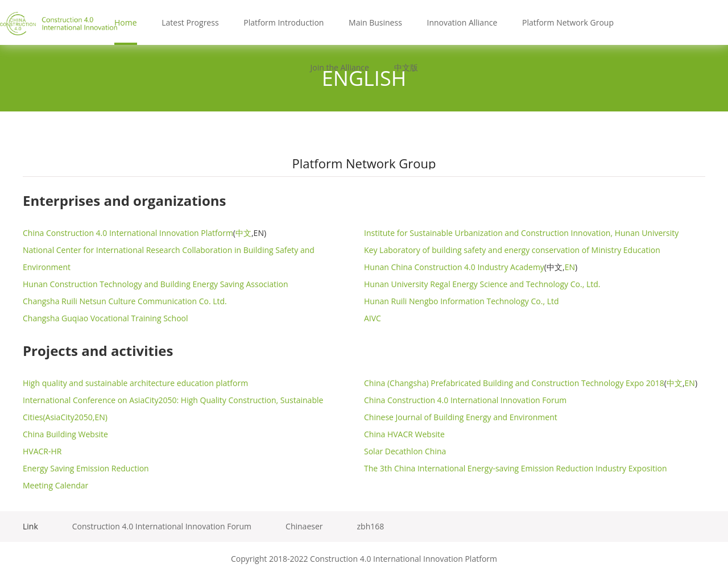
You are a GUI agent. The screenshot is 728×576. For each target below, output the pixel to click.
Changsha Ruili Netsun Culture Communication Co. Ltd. (125, 301)
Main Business (375, 22)
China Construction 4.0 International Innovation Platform (128, 233)
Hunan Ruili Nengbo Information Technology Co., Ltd (462, 301)
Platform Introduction (284, 22)
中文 (243, 233)
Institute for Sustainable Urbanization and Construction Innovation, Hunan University (521, 233)
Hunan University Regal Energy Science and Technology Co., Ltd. (482, 284)
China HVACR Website (404, 434)
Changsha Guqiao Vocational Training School (106, 318)
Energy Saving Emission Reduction (86, 468)
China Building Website (65, 434)
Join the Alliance (339, 67)
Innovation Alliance (462, 22)
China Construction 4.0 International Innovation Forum (465, 400)
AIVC (373, 318)
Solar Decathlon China (405, 451)
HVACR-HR (42, 451)
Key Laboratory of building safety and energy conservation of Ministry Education (512, 250)
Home (126, 22)
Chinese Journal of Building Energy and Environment (461, 417)
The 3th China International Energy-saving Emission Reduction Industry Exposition (516, 468)
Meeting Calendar (55, 485)
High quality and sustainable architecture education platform (135, 383)
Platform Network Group (568, 22)
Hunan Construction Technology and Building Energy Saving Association (156, 284)
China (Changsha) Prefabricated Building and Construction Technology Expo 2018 (514, 383)
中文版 (406, 67)
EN (570, 267)
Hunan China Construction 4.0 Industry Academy (454, 267)
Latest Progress (190, 22)
